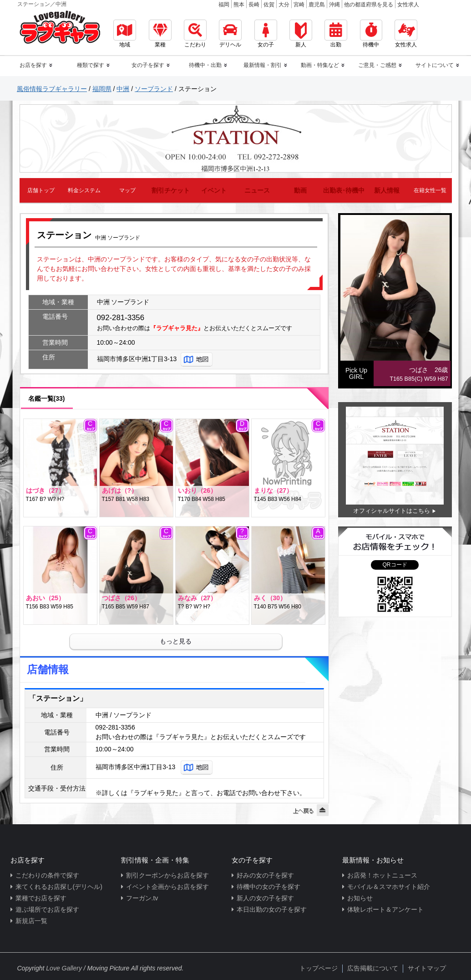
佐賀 (269, 5)
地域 (125, 34)
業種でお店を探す (41, 898)
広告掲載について (373, 968)
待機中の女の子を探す (268, 887)
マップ (127, 190)
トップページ (319, 968)
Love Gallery (64, 968)
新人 (301, 34)
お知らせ (360, 898)
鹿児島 (317, 5)
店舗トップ (41, 190)
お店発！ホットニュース (382, 875)
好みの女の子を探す (265, 875)
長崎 (254, 5)
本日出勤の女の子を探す (272, 909)
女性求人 (408, 5)
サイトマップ (427, 968)
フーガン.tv (142, 898)
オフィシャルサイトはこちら (392, 511)
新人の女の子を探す (265, 898)
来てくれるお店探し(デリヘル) (59, 887)
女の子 (266, 34)
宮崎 (299, 5)
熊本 (239, 5)
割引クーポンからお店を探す (167, 875)
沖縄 (334, 5)
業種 (160, 34)
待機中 (371, 34)
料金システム (84, 190)
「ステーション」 (58, 698)
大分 (284, 5)
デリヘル (230, 34)
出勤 (336, 34)
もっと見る (176, 641)
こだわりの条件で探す (47, 875)
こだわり (195, 34)
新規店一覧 (31, 921)
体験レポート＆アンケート (385, 909)
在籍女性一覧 (430, 190)
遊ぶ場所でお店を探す (47, 909)
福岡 (224, 5)
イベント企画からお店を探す (167, 887)
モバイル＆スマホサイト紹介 (389, 887)
